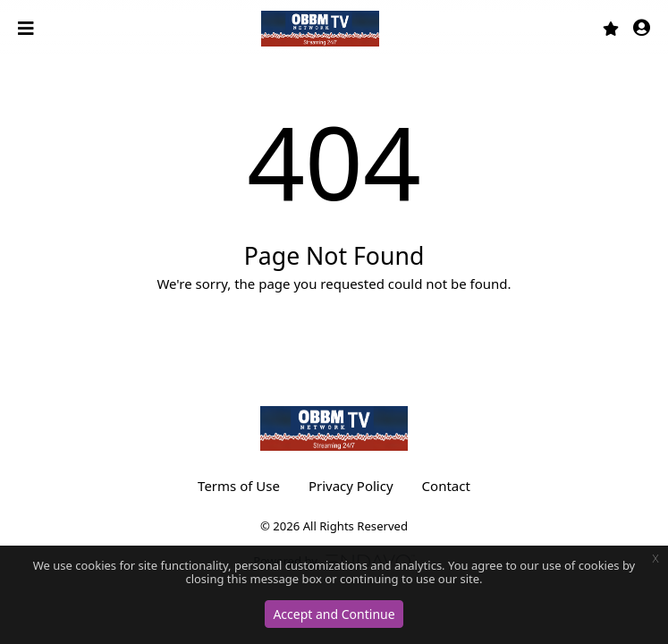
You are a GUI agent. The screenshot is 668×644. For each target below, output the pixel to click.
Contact (446, 486)
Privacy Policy (351, 486)
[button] (642, 29)
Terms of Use (239, 486)
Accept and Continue (334, 614)
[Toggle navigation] (28, 29)
